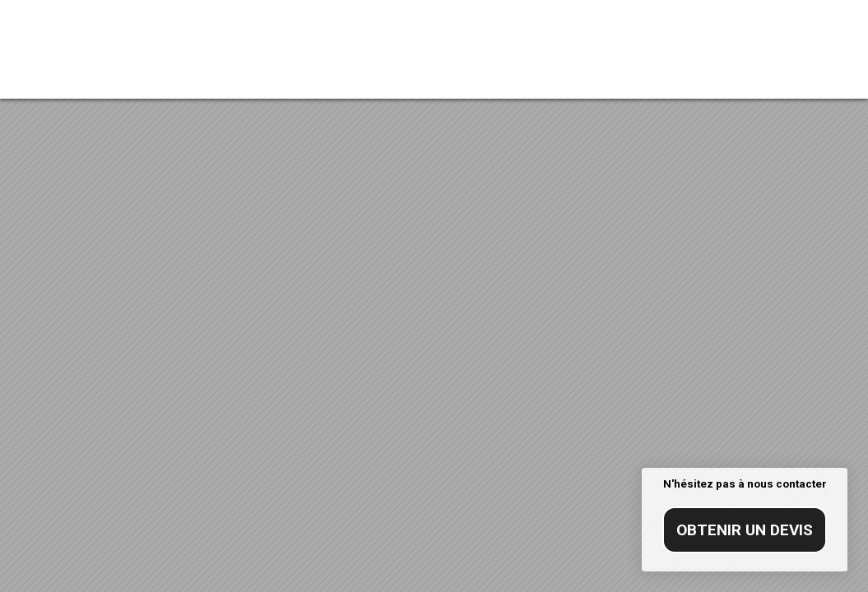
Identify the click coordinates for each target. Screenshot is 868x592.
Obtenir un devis (745, 530)
